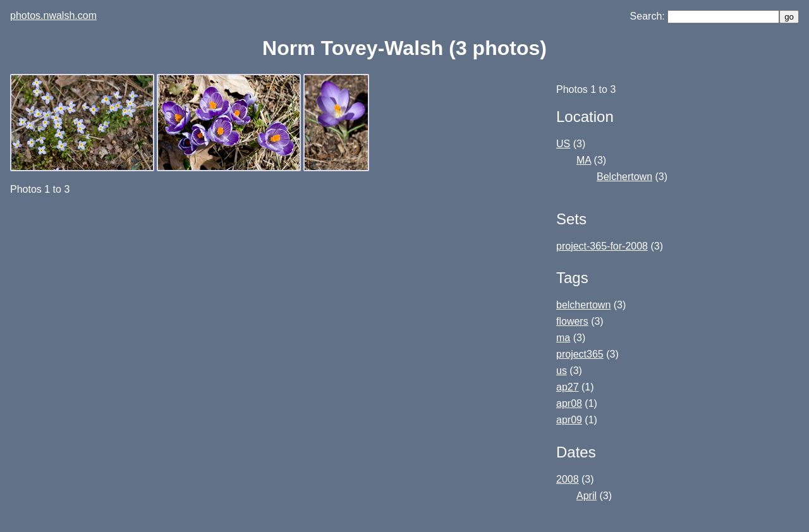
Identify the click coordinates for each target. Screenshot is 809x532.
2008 (568, 479)
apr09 (569, 420)
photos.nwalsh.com (53, 15)
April (587, 496)
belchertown (583, 305)
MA (584, 160)
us (562, 371)
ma (563, 338)
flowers (572, 321)
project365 (580, 354)
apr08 (569, 403)
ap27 (568, 387)
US (563, 144)
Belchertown (624, 177)
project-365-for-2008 (602, 246)
